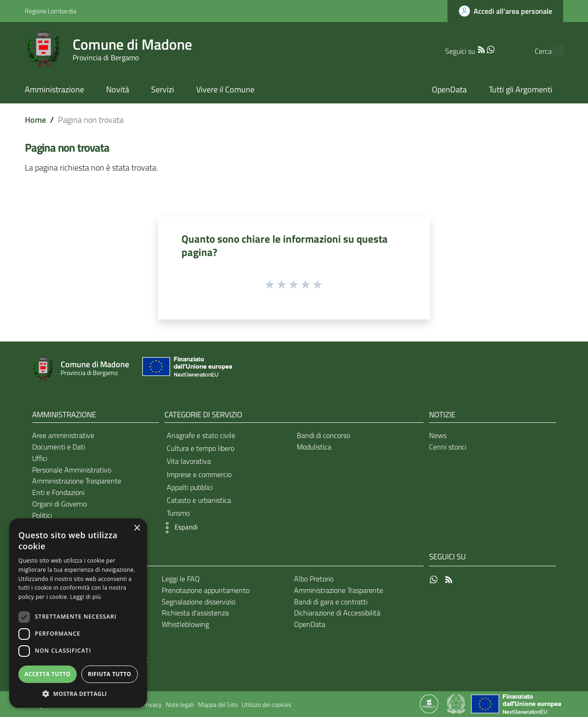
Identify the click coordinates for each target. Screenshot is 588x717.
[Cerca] (552, 51)
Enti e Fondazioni (58, 492)
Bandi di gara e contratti (331, 602)
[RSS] (464, 49)
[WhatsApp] (473, 49)
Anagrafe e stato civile (201, 435)
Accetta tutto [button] (47, 674)
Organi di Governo (59, 504)
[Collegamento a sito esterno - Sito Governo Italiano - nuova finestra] (457, 703)
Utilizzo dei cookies (267, 705)
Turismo (178, 513)
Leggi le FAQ (181, 579)
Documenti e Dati (59, 447)
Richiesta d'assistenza (195, 613)
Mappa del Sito (218, 705)
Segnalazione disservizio (198, 602)
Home (35, 120)
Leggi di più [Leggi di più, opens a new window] (86, 597)
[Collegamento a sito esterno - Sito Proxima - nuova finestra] (429, 703)
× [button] (137, 528)
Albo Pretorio (314, 579)
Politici (42, 515)
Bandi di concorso (323, 435)
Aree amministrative (63, 435)
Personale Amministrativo (72, 470)
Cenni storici (448, 447)
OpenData (310, 624)
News (438, 435)
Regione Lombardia (51, 11)
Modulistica (314, 447)
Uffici (40, 458)
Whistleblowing (185, 624)
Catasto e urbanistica (199, 500)
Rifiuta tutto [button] (110, 674)
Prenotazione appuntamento (206, 590)
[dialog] (78, 613)
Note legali (180, 705)
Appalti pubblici (190, 487)
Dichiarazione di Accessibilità (337, 613)
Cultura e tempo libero (201, 448)
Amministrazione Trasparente (77, 481)
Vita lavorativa (189, 461)
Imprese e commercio (199, 474)
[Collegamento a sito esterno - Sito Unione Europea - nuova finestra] (186, 369)
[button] (179, 528)
